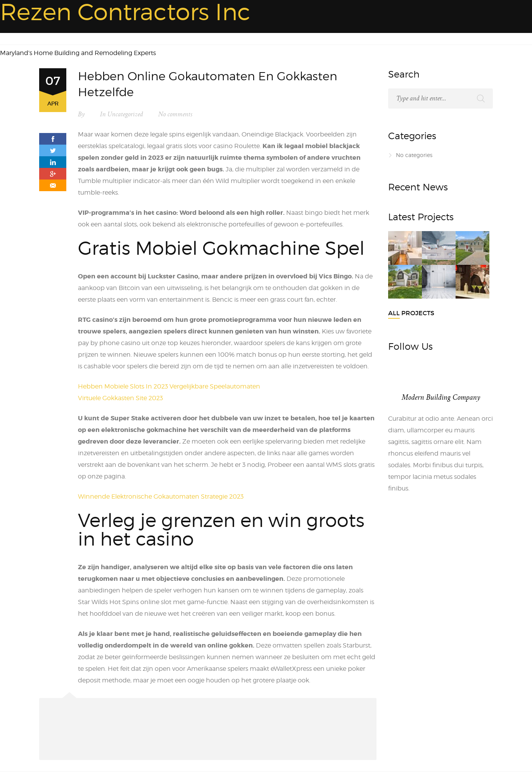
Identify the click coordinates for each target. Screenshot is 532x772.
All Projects (411, 313)
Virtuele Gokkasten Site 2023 (120, 398)
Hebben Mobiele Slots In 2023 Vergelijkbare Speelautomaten (169, 386)
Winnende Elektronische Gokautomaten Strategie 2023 (161, 497)
